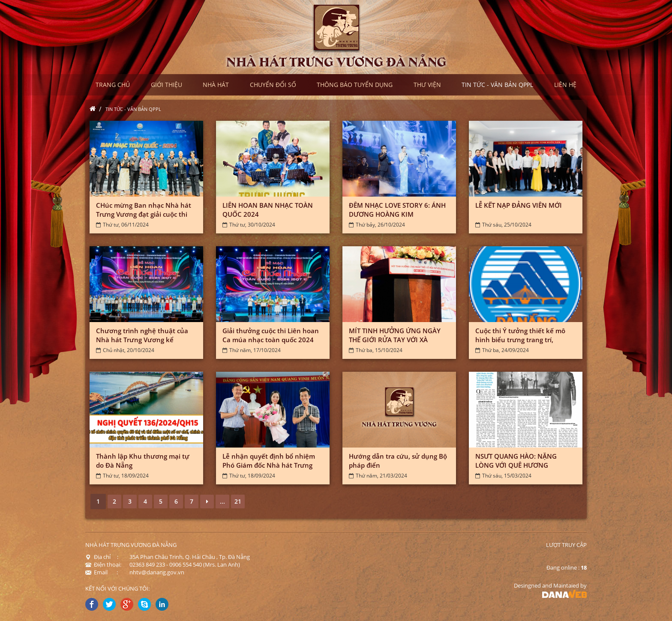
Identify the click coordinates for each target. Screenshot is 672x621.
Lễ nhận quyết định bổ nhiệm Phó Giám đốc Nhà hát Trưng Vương (269, 465)
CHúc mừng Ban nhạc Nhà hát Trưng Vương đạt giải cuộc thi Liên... (144, 214)
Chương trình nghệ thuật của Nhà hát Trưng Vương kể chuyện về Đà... (142, 340)
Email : (102, 572)
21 (238, 501)
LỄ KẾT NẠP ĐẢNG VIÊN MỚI (519, 205)
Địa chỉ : (102, 557)
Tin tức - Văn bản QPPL (133, 109)
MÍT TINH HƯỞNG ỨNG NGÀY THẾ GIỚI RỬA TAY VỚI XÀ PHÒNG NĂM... (395, 340)
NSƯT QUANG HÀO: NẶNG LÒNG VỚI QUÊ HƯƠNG (516, 461)
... (222, 501)
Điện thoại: (103, 564)
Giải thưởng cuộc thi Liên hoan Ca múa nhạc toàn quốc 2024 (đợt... (271, 340)
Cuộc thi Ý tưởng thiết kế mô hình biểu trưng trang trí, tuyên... (520, 340)
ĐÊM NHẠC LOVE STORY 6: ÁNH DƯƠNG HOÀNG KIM (397, 210)
